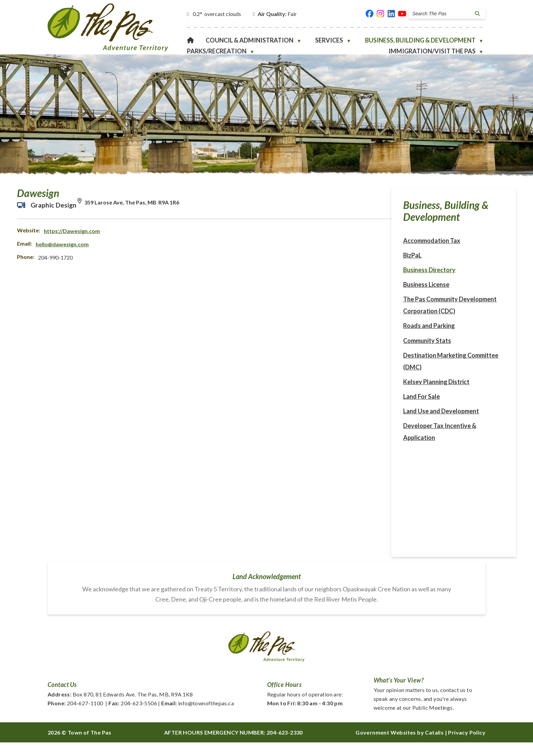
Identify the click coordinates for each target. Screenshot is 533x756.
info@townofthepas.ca (197, 717)
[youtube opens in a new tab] (402, 14)
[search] (442, 14)
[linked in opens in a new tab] (391, 14)
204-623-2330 (285, 746)
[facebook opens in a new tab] (369, 14)
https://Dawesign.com (217, 238)
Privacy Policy (467, 746)
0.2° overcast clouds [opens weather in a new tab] (217, 14)
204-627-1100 (75, 717)
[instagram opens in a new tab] (380, 14)
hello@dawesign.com (207, 251)
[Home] (190, 40)
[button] (476, 14)
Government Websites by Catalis (400, 746)
